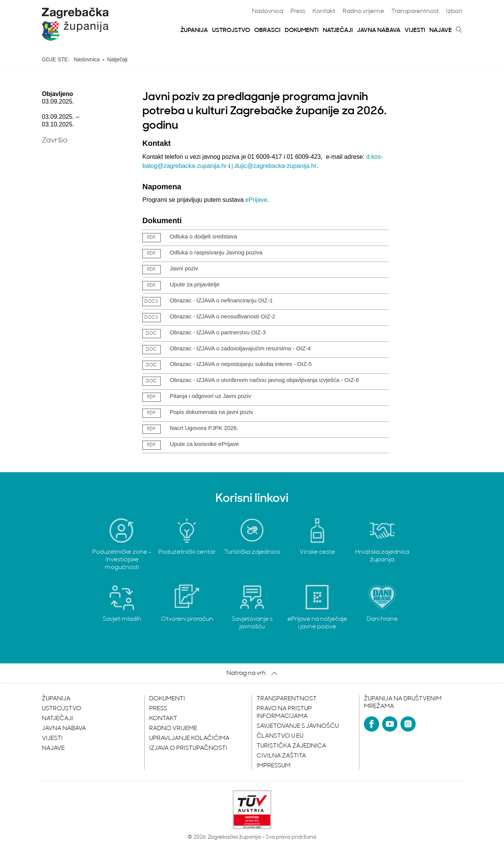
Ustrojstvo (231, 30)
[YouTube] (390, 724)
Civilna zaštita (281, 756)
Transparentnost (415, 11)
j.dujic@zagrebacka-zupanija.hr (274, 166)
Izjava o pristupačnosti (188, 748)
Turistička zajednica (291, 746)
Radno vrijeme (363, 11)
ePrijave (256, 200)
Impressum (274, 766)
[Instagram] (408, 724)
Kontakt (324, 11)
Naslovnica (268, 11)
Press (298, 11)
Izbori (454, 11)
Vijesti (415, 30)
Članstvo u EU (280, 736)
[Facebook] (372, 724)
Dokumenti (302, 30)
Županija (194, 30)
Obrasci (267, 30)
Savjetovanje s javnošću (298, 726)
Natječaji (338, 30)
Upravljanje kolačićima (189, 738)
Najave (441, 30)
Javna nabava (379, 30)
